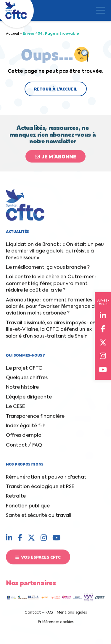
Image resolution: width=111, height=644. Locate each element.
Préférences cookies (56, 625)
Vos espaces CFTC (38, 559)
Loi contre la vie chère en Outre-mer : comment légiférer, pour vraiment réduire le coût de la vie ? (51, 286)
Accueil (12, 34)
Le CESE (15, 409)
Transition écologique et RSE (40, 489)
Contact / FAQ (24, 448)
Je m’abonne (55, 158)
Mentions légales (72, 615)
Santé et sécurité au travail (39, 518)
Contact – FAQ (39, 615)
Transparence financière (35, 419)
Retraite (16, 499)
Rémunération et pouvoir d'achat (46, 480)
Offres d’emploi (24, 438)
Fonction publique (28, 509)
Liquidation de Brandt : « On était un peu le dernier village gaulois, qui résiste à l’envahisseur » (55, 254)
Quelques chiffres (27, 380)
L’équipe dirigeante (29, 400)
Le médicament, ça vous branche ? (48, 270)
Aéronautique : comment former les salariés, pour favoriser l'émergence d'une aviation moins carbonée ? (55, 309)
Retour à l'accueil (56, 89)
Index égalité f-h (26, 429)
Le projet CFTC (24, 371)
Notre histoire (22, 390)
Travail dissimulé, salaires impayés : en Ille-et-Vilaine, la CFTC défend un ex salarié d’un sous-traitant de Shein (51, 332)
